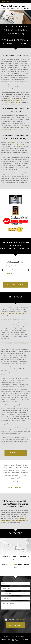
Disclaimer (4, 639)
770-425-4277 (17, 102)
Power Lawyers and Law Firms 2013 (13, 314)
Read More (9, 273)
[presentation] (13, 614)
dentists (24, 144)
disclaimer (22, 620)
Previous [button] (2, 271)
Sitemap (25, 638)
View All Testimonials (16, 488)
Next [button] (29, 271)
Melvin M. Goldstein (17, 142)
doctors (19, 144)
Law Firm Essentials (14, 639)
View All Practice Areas (15, 285)
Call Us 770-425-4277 (7, 2)
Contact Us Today (15, 625)
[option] (15, 23)
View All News (15, 453)
